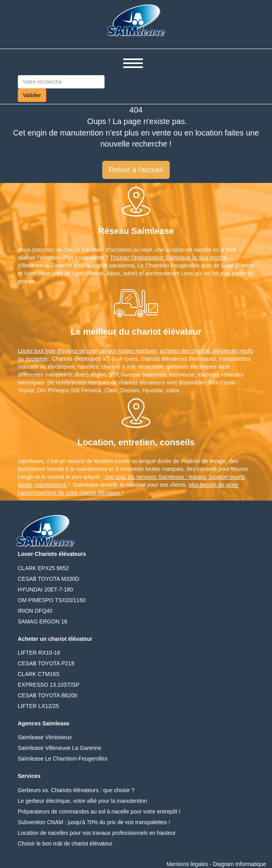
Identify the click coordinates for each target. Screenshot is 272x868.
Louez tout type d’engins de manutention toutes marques (87, 351)
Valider (32, 95)
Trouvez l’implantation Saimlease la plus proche (168, 258)
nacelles (88, 367)
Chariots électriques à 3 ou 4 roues (95, 359)
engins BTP (104, 375)
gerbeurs (177, 367)
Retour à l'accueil (136, 170)
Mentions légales (187, 864)
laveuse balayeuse (144, 375)
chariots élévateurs (164, 359)
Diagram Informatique (239, 864)
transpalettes (235, 359)
